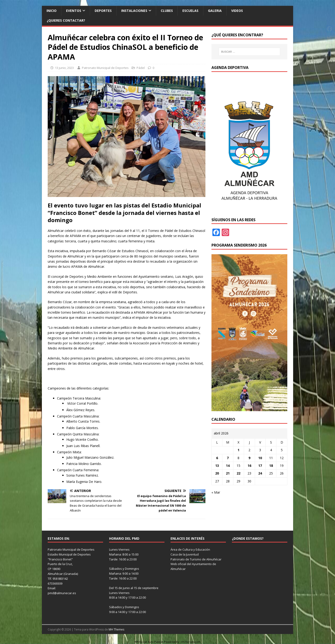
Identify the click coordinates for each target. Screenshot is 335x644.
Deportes (103, 11)
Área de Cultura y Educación (190, 549)
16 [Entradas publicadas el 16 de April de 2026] (249, 466)
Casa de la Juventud (185, 554)
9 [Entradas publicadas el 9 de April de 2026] (249, 458)
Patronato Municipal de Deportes (105, 68)
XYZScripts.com (191, 642)
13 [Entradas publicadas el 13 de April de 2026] (217, 466)
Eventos (74, 11)
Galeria (215, 11)
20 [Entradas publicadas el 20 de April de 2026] (217, 473)
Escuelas (190, 11)
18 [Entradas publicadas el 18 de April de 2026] (271, 466)
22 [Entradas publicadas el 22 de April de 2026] (238, 473)
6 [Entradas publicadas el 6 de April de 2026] (217, 458)
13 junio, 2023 (64, 68)
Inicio (52, 11)
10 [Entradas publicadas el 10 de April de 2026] (260, 458)
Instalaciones (134, 11)
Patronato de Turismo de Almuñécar (196, 559)
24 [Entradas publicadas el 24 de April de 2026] (260, 473)
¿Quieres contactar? (66, 20)
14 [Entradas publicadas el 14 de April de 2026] (228, 466)
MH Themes (116, 629)
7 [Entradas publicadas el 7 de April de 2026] (228, 458)
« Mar (216, 492)
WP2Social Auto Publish (149, 642)
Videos (237, 11)
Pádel (141, 68)
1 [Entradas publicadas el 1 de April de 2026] (238, 450)
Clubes (167, 11)
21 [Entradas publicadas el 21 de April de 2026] (228, 473)
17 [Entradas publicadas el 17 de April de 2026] (260, 466)
